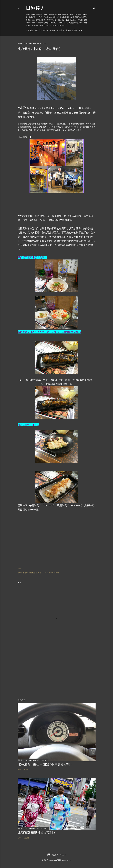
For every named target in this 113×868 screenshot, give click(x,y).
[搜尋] (94, 8)
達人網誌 (30, 30)
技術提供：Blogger (57, 855)
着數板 (52, 30)
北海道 (25, 573)
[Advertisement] (39, 206)
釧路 (37, 573)
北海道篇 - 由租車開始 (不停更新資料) (45, 764)
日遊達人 (35, 8)
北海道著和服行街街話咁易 (37, 833)
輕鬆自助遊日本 (41, 30)
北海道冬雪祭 (71, 30)
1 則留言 (26, 769)
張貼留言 (26, 838)
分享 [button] (19, 569)
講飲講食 (60, 30)
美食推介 (32, 573)
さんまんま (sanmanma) (49, 573)
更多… (81, 30)
